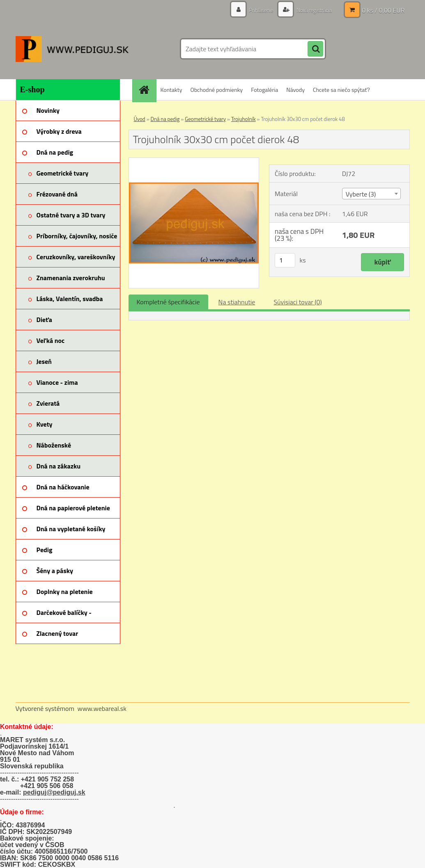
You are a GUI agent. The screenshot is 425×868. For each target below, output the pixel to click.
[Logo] (72, 49)
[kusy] (285, 260)
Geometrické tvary (205, 119)
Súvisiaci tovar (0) (297, 302)
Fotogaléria (264, 90)
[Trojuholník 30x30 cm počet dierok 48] (194, 161)
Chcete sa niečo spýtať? (341, 90)
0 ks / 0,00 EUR (383, 10)
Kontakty (171, 90)
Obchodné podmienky (216, 90)
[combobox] (371, 194)
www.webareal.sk (102, 708)
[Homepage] (147, 90)
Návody (295, 90)
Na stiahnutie (237, 302)
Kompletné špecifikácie (168, 302)
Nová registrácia (312, 10)
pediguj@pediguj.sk (54, 792)
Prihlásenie (257, 10)
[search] (315, 49)
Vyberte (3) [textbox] (361, 194)
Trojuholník (244, 119)
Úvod (140, 119)
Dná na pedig (165, 119)
